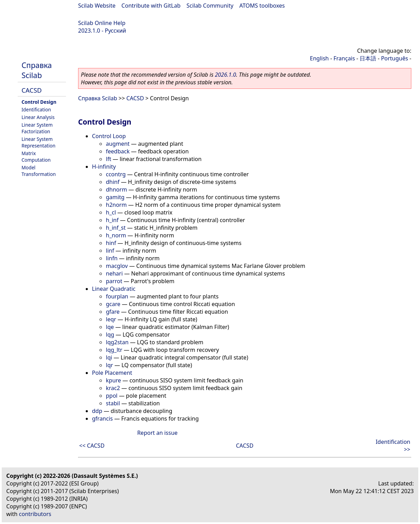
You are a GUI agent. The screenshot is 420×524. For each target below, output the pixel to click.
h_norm (116, 235)
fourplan (117, 296)
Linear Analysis (38, 117)
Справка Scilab (37, 70)
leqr (111, 319)
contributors (35, 514)
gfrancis (102, 419)
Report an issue (157, 433)
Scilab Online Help (102, 23)
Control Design (39, 102)
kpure (114, 380)
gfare (113, 312)
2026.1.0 (225, 75)
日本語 (368, 58)
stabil (113, 403)
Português (395, 58)
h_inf (112, 220)
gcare (113, 304)
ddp (97, 411)
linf (110, 251)
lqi (109, 357)
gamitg (115, 197)
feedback (118, 151)
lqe (110, 327)
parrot (114, 281)
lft (108, 159)
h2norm (116, 205)
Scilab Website (97, 6)
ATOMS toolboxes (262, 6)
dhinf (113, 182)
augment (118, 144)
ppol (112, 396)
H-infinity (104, 167)
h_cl (111, 212)
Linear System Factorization (37, 128)
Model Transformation (39, 171)
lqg (110, 335)
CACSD (32, 90)
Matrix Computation (36, 157)
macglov (117, 266)
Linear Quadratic (114, 289)
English (319, 58)
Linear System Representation (39, 142)
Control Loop (109, 136)
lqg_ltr (114, 350)
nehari (114, 273)
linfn (112, 258)
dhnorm (116, 189)
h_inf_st (116, 228)
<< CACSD (92, 446)
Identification (36, 109)
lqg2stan (117, 342)
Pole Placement (112, 373)
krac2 (113, 388)
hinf (111, 243)
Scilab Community (210, 6)
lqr (110, 365)
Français (344, 58)
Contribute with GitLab (151, 6)
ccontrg (116, 174)
